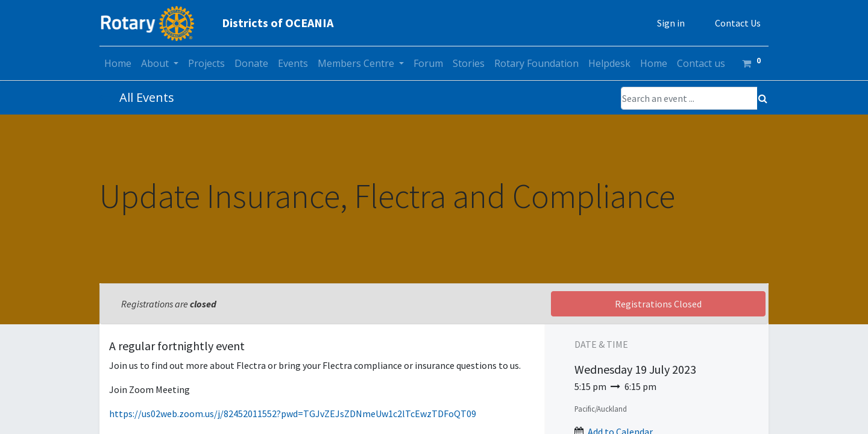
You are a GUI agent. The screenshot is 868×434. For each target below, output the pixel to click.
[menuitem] (118, 63)
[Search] (763, 98)
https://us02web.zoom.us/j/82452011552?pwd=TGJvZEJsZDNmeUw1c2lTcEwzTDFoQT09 (293, 414)
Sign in (671, 23)
